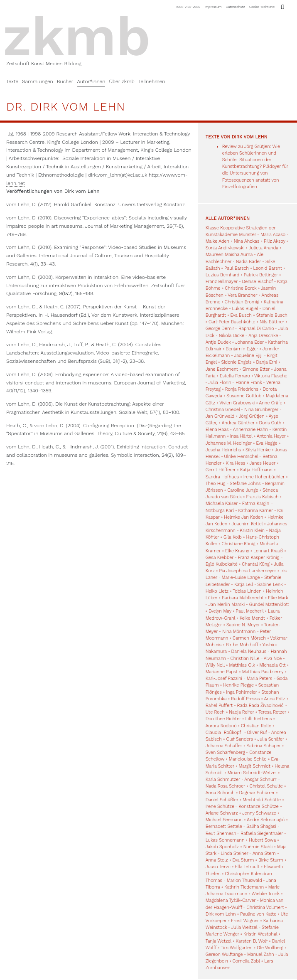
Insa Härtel (241, 436)
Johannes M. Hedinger (229, 443)
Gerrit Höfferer (221, 470)
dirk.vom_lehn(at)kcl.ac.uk (118, 175)
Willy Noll (215, 665)
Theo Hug (216, 484)
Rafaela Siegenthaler (262, 833)
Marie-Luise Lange (241, 577)
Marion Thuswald (244, 880)
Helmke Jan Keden (243, 517)
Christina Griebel (223, 410)
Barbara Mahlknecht (243, 598)
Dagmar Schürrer (257, 793)
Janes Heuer (262, 463)
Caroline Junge (243, 490)
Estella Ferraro (235, 376)
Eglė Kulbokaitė (222, 564)
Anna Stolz (217, 860)
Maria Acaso (273, 235)
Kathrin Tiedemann (244, 887)
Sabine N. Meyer (243, 625)
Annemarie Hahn (250, 430)
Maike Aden (217, 241)
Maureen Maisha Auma (229, 255)
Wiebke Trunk (266, 894)
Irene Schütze (220, 806)
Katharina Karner (256, 511)
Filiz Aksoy (275, 241)
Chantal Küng (256, 564)
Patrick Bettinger (261, 275)
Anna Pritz (275, 699)
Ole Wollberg (270, 948)
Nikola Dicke (232, 336)
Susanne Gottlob (244, 396)
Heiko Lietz (217, 591)
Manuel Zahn (261, 954)
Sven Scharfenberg (225, 752)
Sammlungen (38, 81)
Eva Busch (242, 315)
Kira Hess (236, 463)
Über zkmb (121, 81)
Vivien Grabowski (237, 403)
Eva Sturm (243, 860)
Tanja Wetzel (218, 941)
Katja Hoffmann (256, 470)
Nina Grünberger (261, 410)
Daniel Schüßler (222, 800)
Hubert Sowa (262, 840)
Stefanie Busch (272, 315)
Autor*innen (91, 81)
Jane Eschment (222, 369)
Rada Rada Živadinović (260, 705)
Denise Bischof (258, 282)
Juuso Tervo (218, 867)
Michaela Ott (272, 665)
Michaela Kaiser (222, 504)
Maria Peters (260, 678)
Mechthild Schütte (262, 800)
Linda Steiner (234, 853)
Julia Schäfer (271, 739)
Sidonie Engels (236, 362)
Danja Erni (266, 362)
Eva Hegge (266, 443)
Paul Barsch (237, 268)
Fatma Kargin (256, 504)
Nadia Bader (249, 262)
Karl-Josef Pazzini (224, 678)
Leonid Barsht (268, 268)
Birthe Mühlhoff (242, 645)
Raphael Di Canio (256, 329)
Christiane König (238, 544)
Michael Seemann (224, 820)
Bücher (65, 81)
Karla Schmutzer (223, 779)
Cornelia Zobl (246, 961)
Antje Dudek (218, 342)
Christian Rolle (256, 726)
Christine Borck (241, 288)
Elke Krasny (237, 551)
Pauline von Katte (258, 914)
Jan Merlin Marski (227, 604)
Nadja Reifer (241, 712)
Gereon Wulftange (224, 954)
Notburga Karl (220, 511)
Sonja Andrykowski (225, 248)
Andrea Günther (239, 423)
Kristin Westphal (260, 934)
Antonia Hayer (271, 436)
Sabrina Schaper (263, 746)
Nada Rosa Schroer (226, 786)
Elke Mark (278, 598)
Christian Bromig (242, 302)
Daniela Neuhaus (249, 651)
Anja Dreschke (263, 336)
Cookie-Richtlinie (262, 7)
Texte (12, 81)
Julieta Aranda (264, 248)
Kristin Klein (252, 531)
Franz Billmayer (222, 282)
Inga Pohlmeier (241, 692)
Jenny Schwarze (259, 813)
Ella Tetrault (247, 867)
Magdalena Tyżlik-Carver (231, 900)
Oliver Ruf (257, 733)
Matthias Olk (242, 665)
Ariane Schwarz (222, 813)
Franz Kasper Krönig (259, 558)
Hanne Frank (249, 383)
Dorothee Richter (223, 719)
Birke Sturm (271, 860)
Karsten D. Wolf (252, 941)
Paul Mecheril (250, 611)
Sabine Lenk (270, 585)
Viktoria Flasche (271, 376)
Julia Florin (220, 383)
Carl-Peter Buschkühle (232, 322)
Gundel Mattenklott (269, 604)
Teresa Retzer (272, 712)
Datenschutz (236, 7)
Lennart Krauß (268, 551)
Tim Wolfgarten (237, 948)
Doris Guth (270, 423)
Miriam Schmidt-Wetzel (252, 773)
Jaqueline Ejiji (248, 356)
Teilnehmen (152, 81)
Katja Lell (244, 585)
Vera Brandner (242, 295)
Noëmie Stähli (258, 847)
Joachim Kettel (247, 524)
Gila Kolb (233, 537)
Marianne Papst (222, 672)
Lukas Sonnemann (225, 840)
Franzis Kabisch (263, 497)
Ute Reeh (215, 712)
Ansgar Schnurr (260, 779)
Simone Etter (256, 369)
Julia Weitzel (244, 927)
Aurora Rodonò (221, 726)
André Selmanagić (266, 820)
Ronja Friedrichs (242, 389)
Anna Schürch (220, 793)
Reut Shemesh (221, 833)
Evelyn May (220, 611)
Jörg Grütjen (252, 416)
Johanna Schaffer (224, 746)
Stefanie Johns (245, 484)
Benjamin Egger (242, 349)
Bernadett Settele (224, 826)
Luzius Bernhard (223, 275)
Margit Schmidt (255, 766)
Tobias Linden (247, 591)
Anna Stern (264, 853)
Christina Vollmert (265, 907)
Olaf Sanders (240, 739)
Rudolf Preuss (245, 699)
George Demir (220, 329)
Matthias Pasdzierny (263, 672)
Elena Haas (217, 430)
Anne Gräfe (271, 403)
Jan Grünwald (220, 416)
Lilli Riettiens (259, 719)
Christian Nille (245, 659)
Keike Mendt (252, 618)
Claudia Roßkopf (224, 733)
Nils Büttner (272, 322)
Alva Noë (273, 659)
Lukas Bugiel (245, 309)
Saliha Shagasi (261, 826)
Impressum (213, 7)
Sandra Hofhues (222, 477)
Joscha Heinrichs (223, 450)
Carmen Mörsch (249, 638)
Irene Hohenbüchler (264, 477)
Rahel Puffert (219, 705)
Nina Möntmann (239, 632)
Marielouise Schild (248, 759)
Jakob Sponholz (222, 847)
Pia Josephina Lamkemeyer (248, 571)
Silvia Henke (258, 450)
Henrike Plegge (238, 685)
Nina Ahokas (247, 241)
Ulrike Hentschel (241, 457)
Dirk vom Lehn (221, 914)
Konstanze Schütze (259, 806)
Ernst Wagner (245, 921)
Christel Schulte (266, 786)
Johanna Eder (249, 342)
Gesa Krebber (220, 558)
